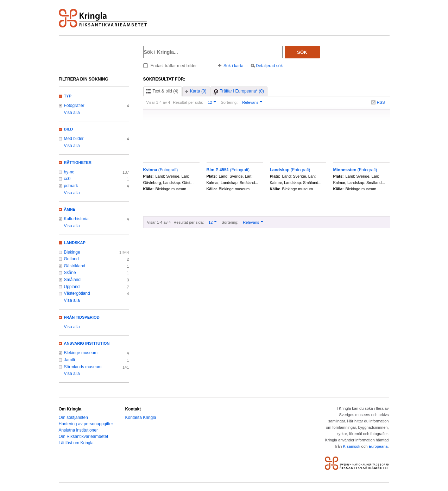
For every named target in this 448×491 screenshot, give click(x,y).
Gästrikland (75, 266)
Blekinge (72, 252)
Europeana (378, 446)
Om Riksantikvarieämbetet (84, 436)
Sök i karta (234, 66)
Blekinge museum (81, 353)
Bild (69, 129)
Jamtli (70, 360)
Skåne (70, 273)
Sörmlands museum (83, 367)
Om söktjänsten (73, 417)
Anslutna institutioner (78, 430)
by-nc (69, 172)
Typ (68, 96)
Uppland (72, 287)
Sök (302, 52)
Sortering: (229, 102)
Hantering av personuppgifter (86, 424)
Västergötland (77, 293)
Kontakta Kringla (141, 417)
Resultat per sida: (188, 102)
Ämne (70, 209)
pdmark (71, 186)
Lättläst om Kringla (76, 443)
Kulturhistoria (76, 219)
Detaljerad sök (269, 66)
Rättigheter (78, 162)
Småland (72, 280)
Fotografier (74, 106)
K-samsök (351, 446)
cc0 (67, 179)
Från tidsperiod (82, 317)
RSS (381, 102)
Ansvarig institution (87, 343)
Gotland (71, 259)
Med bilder (74, 139)
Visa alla (72, 113)
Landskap (75, 243)
